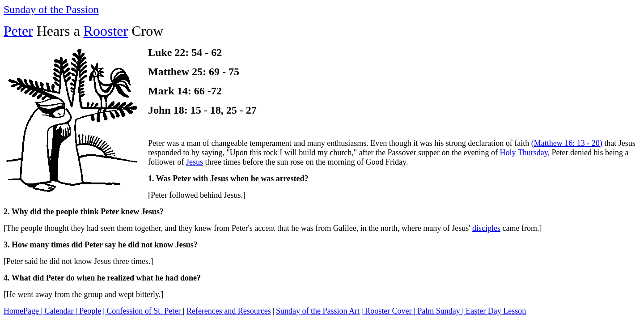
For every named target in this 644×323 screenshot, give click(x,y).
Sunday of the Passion (51, 9)
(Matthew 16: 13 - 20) (567, 143)
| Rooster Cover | (389, 311)
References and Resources (229, 311)
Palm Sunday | (441, 311)
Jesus (195, 162)
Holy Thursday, (525, 153)
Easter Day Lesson (496, 311)
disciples (486, 228)
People (90, 311)
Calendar (59, 311)
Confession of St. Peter (145, 311)
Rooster (106, 31)
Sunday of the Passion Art (318, 311)
